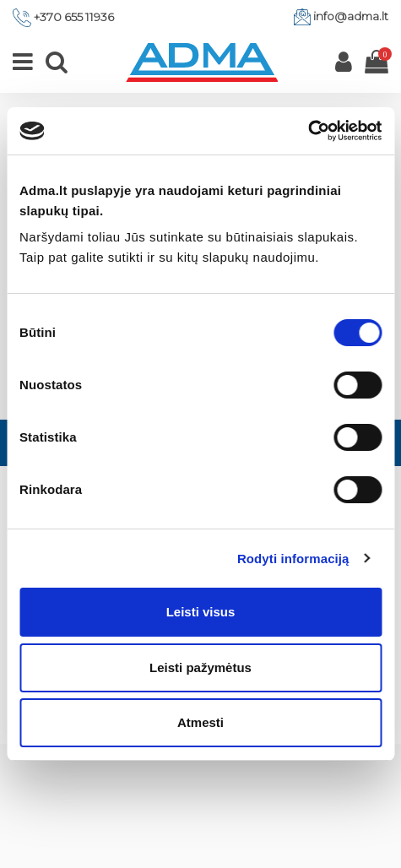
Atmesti (200, 722)
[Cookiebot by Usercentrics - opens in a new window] (308, 131)
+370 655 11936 (74, 17)
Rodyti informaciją (293, 559)
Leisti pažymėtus (200, 667)
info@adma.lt (351, 16)
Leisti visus (201, 612)
